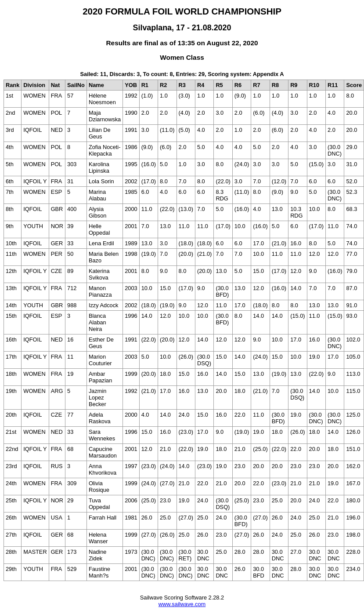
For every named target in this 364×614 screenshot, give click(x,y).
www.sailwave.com (182, 604)
